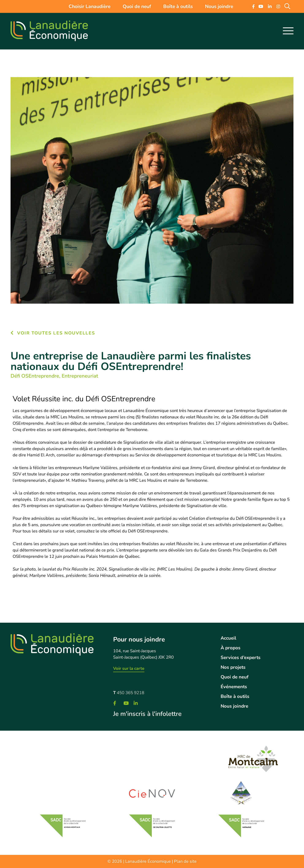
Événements (234, 687)
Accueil (228, 638)
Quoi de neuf (137, 7)
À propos (231, 648)
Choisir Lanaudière (90, 7)
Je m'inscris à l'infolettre (147, 714)
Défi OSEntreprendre (35, 376)
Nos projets (233, 667)
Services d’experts (241, 658)
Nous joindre (219, 7)
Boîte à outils (178, 7)
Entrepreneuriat (80, 376)
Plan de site (185, 861)
